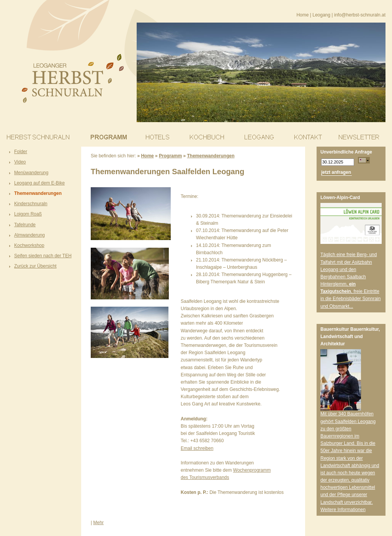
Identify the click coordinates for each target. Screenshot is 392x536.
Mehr (98, 523)
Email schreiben (197, 448)
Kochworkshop (29, 245)
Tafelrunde (25, 225)
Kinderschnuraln (31, 204)
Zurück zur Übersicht (35, 266)
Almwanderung (29, 235)
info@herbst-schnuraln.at (360, 15)
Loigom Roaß (28, 214)
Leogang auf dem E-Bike (39, 183)
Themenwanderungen (38, 193)
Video (20, 162)
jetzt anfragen (336, 172)
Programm (170, 156)
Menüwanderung (31, 173)
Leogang (321, 15)
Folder (21, 152)
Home (302, 15)
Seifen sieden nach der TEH (43, 256)
